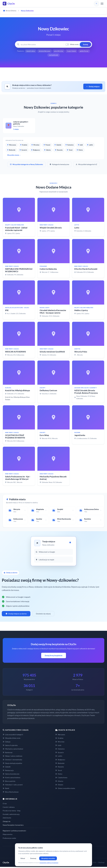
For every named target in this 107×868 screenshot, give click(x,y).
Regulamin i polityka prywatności (14, 831)
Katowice (70, 146)
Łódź (80, 146)
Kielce (80, 151)
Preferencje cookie (9, 839)
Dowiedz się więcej (43, 614)
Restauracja (8, 771)
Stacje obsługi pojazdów (12, 764)
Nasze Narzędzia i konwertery (13, 826)
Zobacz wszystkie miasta (65, 789)
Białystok (11, 151)
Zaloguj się (7, 822)
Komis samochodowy (12, 778)
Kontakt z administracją (11, 815)
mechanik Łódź (60, 56)
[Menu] (102, 4)
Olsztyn (59, 785)
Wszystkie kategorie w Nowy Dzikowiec (27, 165)
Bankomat (8, 753)
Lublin (90, 146)
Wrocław (35, 146)
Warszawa (12, 146)
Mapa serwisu (8, 835)
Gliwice (59, 782)
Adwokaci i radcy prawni (13, 785)
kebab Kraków (35, 51)
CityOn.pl (101, 863)
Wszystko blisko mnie (12, 739)
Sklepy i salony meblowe (12, 757)
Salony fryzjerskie (10, 746)
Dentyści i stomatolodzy (12, 760)
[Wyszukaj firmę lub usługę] (42, 44)
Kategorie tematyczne (59, 165)
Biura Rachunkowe (11, 793)
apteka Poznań (47, 56)
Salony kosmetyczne (11, 775)
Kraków (24, 146)
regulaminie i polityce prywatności (49, 863)
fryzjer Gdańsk (80, 51)
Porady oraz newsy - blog (12, 811)
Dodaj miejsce (93, 87)
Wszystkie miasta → (14, 156)
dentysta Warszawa (50, 51)
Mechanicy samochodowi (13, 749)
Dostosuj (33, 858)
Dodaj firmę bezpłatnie (54, 656)
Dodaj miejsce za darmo (16, 614)
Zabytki (7, 767)
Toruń (70, 151)
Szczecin (23, 151)
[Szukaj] (97, 4)
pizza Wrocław (66, 51)
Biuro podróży (9, 782)
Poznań (47, 146)
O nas (5, 804)
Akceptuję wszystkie (48, 858)
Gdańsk (58, 146)
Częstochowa (61, 778)
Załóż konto (7, 818)
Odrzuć (23, 858)
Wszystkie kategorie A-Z (86, 165)
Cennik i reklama (9, 808)
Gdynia (47, 151)
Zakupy (7, 742)
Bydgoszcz (36, 151)
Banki (6, 789)
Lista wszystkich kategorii (13, 735)
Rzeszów (59, 151)
